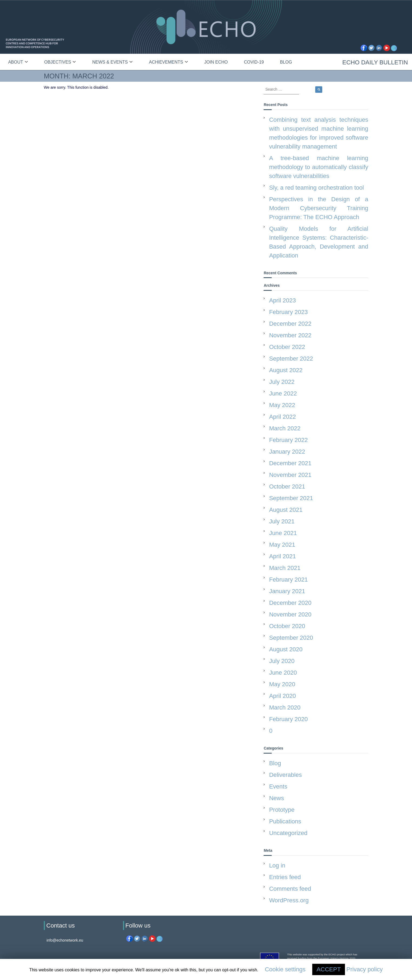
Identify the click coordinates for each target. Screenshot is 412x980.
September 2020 (291, 638)
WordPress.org (289, 900)
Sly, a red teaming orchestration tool (316, 188)
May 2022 (282, 405)
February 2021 (288, 580)
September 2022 (291, 359)
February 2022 (288, 440)
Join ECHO (216, 62)
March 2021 (285, 568)
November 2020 (290, 614)
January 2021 (287, 591)
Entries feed (285, 877)
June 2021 (283, 533)
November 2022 (290, 335)
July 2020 (282, 661)
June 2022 (283, 393)
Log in (277, 865)
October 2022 (287, 347)
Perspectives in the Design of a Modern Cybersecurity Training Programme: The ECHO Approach (319, 208)
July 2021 (282, 521)
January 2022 (287, 452)
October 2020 (287, 626)
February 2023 (288, 312)
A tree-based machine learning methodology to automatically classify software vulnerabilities (319, 167)
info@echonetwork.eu (65, 940)
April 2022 (282, 417)
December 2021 (290, 463)
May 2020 (282, 684)
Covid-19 (254, 62)
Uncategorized (288, 833)
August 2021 (286, 510)
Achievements (166, 62)
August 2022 (286, 370)
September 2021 (291, 498)
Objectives (58, 62)
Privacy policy (364, 969)
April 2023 (282, 300)
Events (278, 786)
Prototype (282, 810)
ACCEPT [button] (329, 969)
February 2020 (288, 719)
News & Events (110, 62)
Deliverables (285, 775)
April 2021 (282, 556)
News (276, 798)
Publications (285, 821)
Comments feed (290, 889)
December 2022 (290, 324)
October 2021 (287, 486)
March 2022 (285, 428)
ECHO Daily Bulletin (375, 62)
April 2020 (282, 696)
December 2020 (290, 603)
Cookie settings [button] (285, 969)
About (16, 62)
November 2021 (290, 475)
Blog (286, 62)
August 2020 (286, 649)
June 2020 (283, 673)
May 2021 (282, 545)
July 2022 (282, 382)
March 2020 (285, 707)
